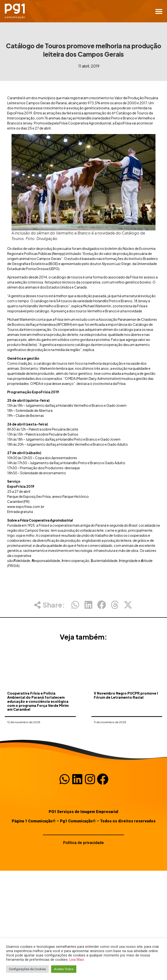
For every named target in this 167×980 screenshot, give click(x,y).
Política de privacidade (83, 843)
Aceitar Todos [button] (64, 969)
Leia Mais (77, 960)
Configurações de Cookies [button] (27, 969)
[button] (159, 11)
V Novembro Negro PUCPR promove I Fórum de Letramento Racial (126, 715)
